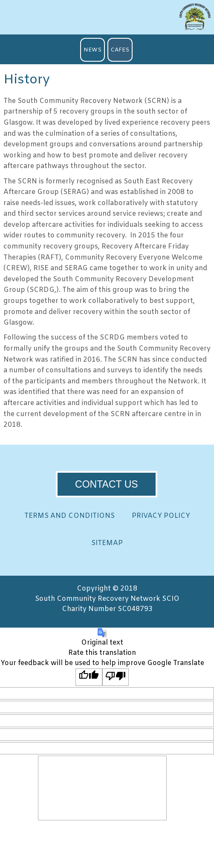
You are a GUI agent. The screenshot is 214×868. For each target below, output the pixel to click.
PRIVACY (161, 516)
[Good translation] (89, 677)
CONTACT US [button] (107, 484)
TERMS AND (69, 516)
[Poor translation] (116, 677)
